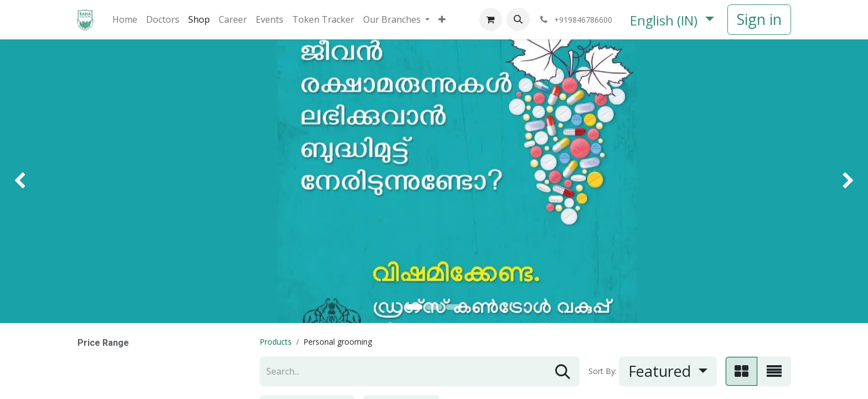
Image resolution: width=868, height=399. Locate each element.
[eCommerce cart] (490, 19)
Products (276, 342)
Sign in (759, 19)
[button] (518, 19)
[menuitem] (125, 19)
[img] (35, 181)
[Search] (563, 372)
